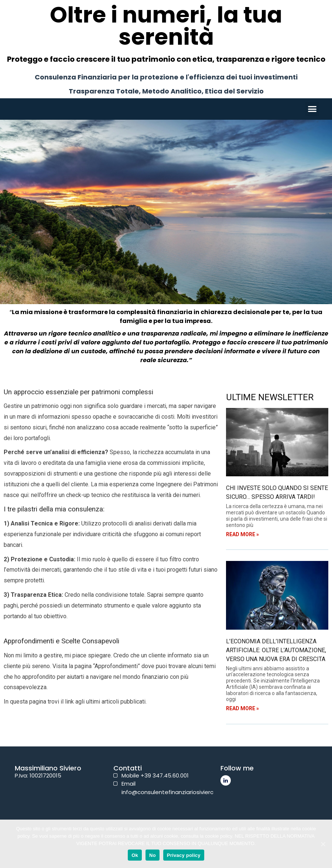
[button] (312, 109)
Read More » (242, 534)
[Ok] (323, 844)
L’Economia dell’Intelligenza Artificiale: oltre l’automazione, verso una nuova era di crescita (276, 650)
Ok (135, 855)
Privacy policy (184, 855)
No (153, 855)
